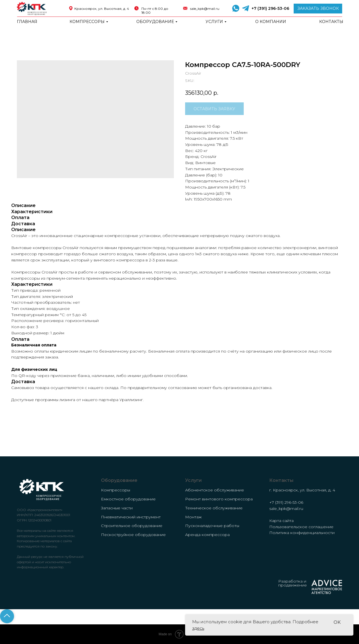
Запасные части (117, 508)
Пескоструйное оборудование (133, 535)
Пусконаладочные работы (212, 526)
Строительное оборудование (132, 526)
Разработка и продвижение (293, 583)
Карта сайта (281, 521)
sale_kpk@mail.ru (205, 9)
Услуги (214, 22)
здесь (198, 628)
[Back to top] (7, 616)
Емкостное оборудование (128, 499)
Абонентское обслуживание (215, 490)
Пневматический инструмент (131, 517)
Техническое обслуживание (214, 508)
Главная (27, 22)
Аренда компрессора (207, 535)
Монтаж (193, 517)
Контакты (331, 22)
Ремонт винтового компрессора (219, 499)
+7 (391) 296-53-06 (270, 8)
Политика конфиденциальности (302, 533)
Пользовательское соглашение (301, 527)
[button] (318, 9)
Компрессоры (87, 22)
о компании (271, 22)
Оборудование (155, 22)
